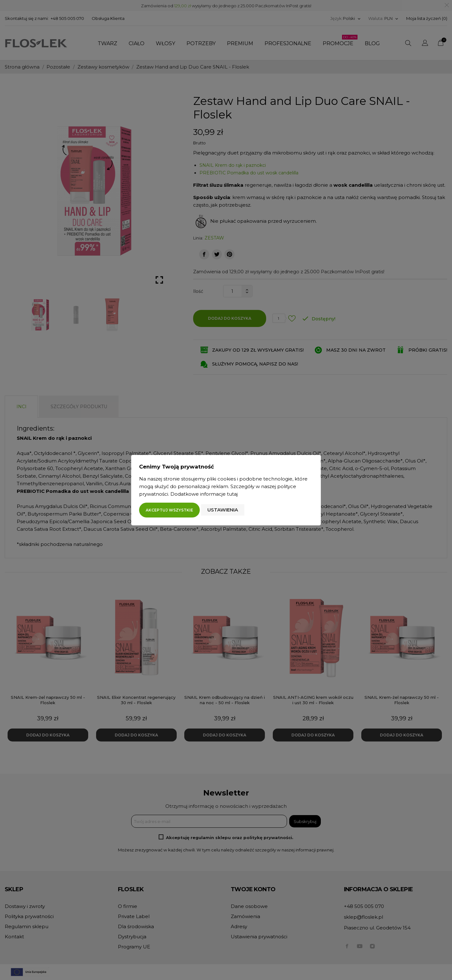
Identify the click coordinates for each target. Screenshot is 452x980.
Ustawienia (223, 510)
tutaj (232, 494)
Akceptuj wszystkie (169, 510)
